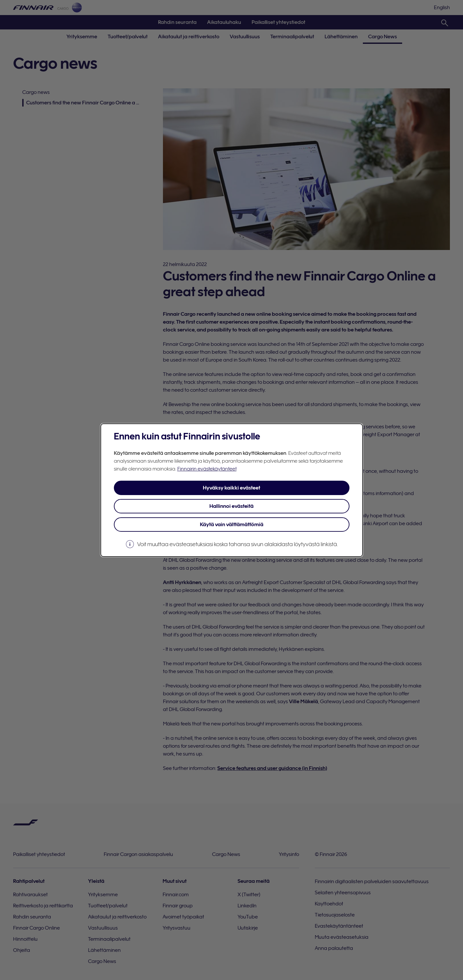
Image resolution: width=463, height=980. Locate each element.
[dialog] (232, 490)
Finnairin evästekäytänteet (207, 469)
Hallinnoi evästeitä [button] (232, 506)
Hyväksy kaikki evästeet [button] (232, 488)
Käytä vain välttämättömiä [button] (232, 525)
